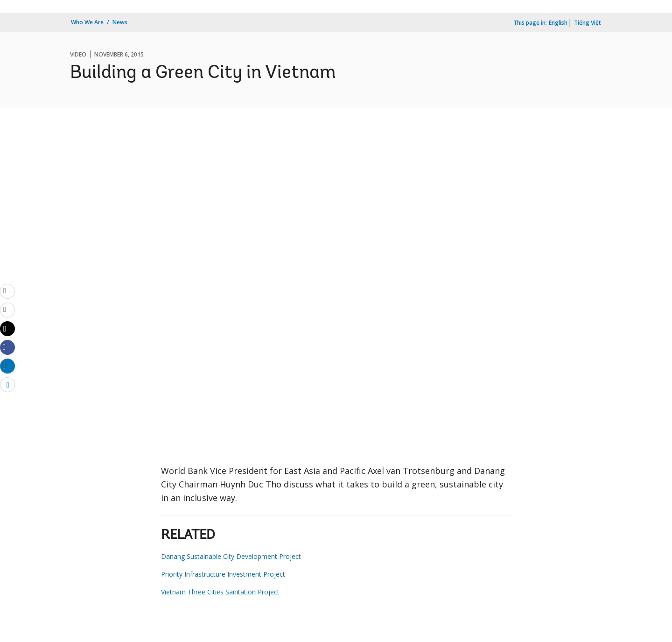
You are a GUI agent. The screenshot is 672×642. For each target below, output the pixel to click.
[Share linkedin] (7, 366)
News (120, 22)
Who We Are (87, 22)
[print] (7, 310)
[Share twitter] (7, 329)
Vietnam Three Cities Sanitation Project (220, 592)
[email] (7, 291)
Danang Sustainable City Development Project (231, 556)
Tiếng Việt (588, 23)
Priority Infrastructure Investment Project (223, 574)
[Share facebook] (7, 347)
